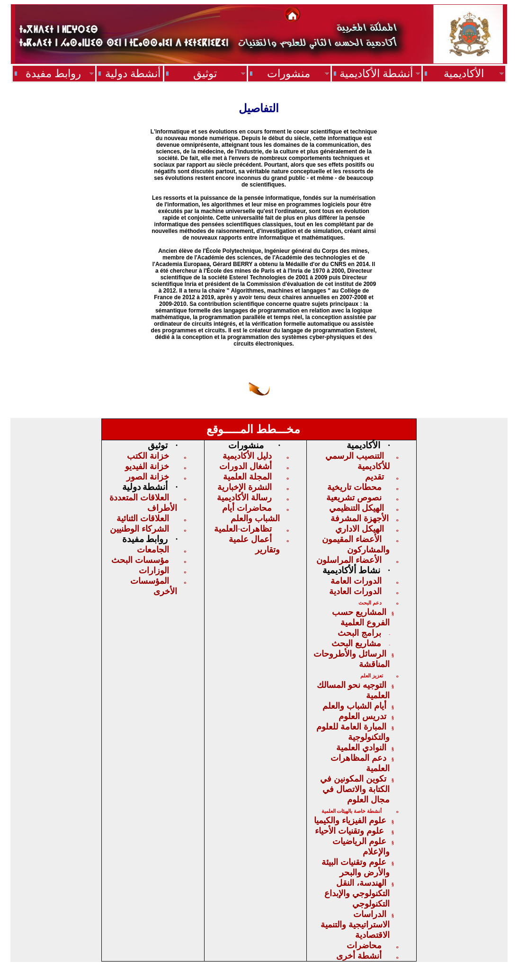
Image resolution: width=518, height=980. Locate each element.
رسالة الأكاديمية (244, 498)
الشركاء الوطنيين (139, 529)
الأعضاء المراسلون (349, 560)
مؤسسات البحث (140, 560)
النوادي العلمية (361, 748)
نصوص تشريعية (354, 498)
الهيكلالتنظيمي (357, 508)
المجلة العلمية (247, 477)
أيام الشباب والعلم (354, 706)
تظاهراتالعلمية (243, 529)
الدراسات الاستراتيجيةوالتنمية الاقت (355, 925)
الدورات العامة (356, 581)
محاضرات (364, 945)
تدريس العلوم (362, 716)
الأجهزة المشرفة (360, 518)
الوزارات (154, 570)
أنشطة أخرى (359, 956)
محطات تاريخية (354, 487)
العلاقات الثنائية (143, 518)
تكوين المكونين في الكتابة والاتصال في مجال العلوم (355, 789)
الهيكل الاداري (360, 529)
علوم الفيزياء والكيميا (350, 820)
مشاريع (356, 643)
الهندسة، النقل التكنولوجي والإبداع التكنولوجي (357, 893)
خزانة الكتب (148, 456)
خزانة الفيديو (147, 466)
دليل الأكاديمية (247, 456)
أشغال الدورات (246, 466)
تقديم (375, 477)
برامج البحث (359, 633)
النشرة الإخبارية (245, 487)
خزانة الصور (148, 477)
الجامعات (153, 550)
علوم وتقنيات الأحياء (351, 831)
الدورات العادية (355, 591)
